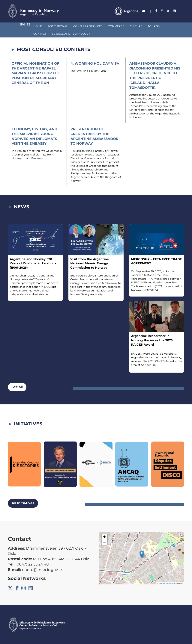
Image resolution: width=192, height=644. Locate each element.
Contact (153, 26)
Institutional (38, 26)
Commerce (96, 26)
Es (182, 11)
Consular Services (68, 26)
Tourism (134, 26)
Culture (116, 26)
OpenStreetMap (171, 583)
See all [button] (17, 387)
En (175, 11)
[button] (142, 554)
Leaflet (160, 583)
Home (18, 26)
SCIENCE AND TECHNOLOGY (33, 34)
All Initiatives (23, 503)
